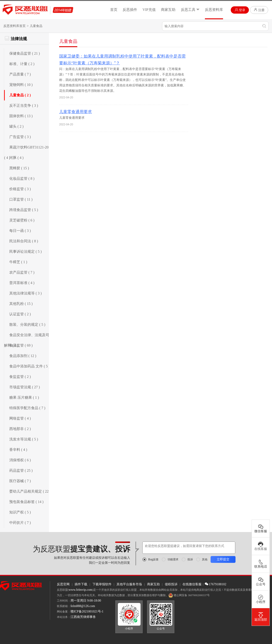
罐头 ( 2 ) (16, 126)
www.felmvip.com (80, 590)
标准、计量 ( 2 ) (22, 64)
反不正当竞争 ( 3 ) (24, 106)
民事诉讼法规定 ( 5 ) (25, 252)
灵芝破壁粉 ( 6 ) (22, 220)
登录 (240, 10)
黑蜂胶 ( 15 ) (19, 168)
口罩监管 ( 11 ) (21, 199)
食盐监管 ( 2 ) (20, 377)
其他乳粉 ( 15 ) (21, 304)
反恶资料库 (214, 10)
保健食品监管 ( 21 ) (25, 53)
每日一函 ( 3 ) (20, 231)
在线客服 (261, 546)
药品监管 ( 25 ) (21, 470)
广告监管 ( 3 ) (20, 137)
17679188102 (215, 584)
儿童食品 (36, 26)
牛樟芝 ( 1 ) (18, 262)
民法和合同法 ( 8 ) (24, 241)
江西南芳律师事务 (83, 617)
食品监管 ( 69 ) (21, 345)
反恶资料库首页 (15, 26)
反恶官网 (63, 584)
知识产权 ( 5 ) (20, 512)
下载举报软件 (102, 584)
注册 (259, 10)
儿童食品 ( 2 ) (20, 95)
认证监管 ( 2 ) (20, 314)
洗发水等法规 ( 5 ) (24, 439)
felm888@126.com (83, 606)
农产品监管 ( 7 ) (22, 272)
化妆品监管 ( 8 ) (22, 179)
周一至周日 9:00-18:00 (86, 601)
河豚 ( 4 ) (16, 158)
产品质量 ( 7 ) (20, 74)
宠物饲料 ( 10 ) (21, 85)
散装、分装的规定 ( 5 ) (27, 324)
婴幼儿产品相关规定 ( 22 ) (30, 491)
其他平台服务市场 (129, 584)
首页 (114, 10)
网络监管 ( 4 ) (20, 418)
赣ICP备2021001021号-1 (87, 611)
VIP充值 (149, 10)
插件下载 (81, 584)
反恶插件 (130, 10)
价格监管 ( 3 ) (20, 189)
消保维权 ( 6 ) (20, 460)
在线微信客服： (194, 584)
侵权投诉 (171, 584)
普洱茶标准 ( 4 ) (22, 283)
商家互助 (168, 10)
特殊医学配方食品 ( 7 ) (27, 408)
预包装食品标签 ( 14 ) (26, 502)
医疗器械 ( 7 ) (20, 481)
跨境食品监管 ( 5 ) (24, 210)
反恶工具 (190, 10)
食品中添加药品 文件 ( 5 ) (30, 366)
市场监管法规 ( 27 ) (25, 387)
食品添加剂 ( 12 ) (23, 356)
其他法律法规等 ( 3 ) (25, 293)
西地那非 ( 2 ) (20, 429)
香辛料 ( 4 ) (18, 450)
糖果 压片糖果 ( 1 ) (24, 397)
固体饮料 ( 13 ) (21, 116)
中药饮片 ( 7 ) (20, 523)
